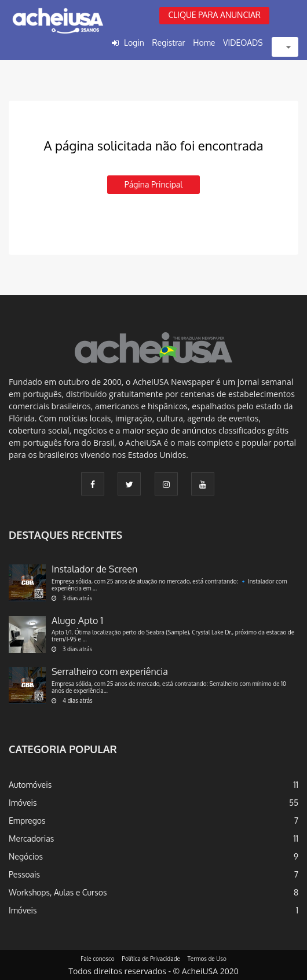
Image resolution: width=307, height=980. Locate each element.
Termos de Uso (207, 959)
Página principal (153, 184)
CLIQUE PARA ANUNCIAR (214, 15)
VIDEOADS (243, 43)
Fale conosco (98, 959)
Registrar (168, 43)
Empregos (27, 821)
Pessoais (24, 874)
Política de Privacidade (151, 959)
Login (134, 43)
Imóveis (23, 803)
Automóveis (30, 785)
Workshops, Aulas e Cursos (58, 892)
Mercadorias (31, 838)
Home (204, 43)
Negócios (26, 856)
